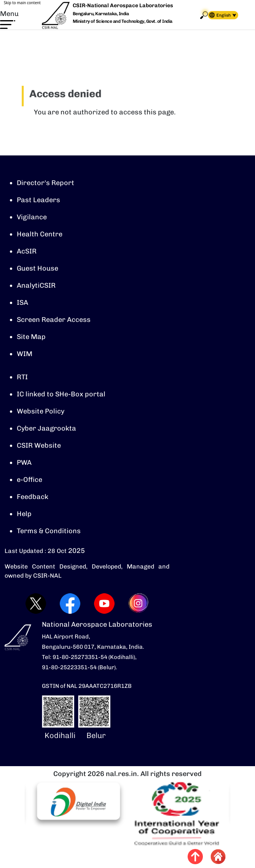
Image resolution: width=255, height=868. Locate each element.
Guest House (37, 268)
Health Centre (40, 234)
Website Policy (41, 411)
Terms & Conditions (49, 531)
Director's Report (45, 183)
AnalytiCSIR (36, 285)
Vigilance (32, 217)
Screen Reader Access (54, 320)
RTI (22, 377)
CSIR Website (39, 445)
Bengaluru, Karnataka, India (101, 14)
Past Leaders (38, 200)
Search (204, 15)
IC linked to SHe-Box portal (61, 394)
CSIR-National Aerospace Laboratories (123, 6)
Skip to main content (22, 3)
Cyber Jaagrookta (46, 428)
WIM (25, 354)
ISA (22, 303)
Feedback (33, 497)
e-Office (29, 480)
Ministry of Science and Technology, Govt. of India (123, 21)
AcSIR (27, 251)
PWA (24, 463)
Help (24, 514)
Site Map (31, 337)
